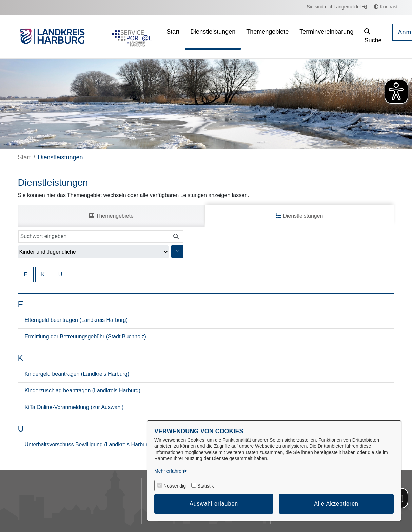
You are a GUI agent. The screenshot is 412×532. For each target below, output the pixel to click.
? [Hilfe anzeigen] (177, 252)
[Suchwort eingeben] (94, 236)
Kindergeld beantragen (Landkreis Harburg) (77, 374)
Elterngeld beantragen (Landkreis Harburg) (76, 320)
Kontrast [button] (386, 7)
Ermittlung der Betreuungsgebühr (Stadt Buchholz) (85, 337)
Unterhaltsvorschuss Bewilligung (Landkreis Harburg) (89, 445)
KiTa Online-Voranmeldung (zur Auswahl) (74, 407)
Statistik (206, 486)
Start (24, 157)
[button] (373, 37)
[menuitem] (173, 37)
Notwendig (175, 486)
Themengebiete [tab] (111, 216)
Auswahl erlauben (214, 504)
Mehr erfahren (169, 471)
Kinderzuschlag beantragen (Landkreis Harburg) (83, 391)
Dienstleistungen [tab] (300, 216)
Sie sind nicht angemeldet (337, 7)
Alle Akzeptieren (336, 504)
